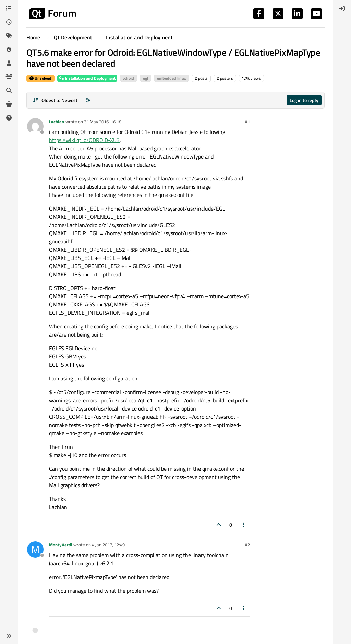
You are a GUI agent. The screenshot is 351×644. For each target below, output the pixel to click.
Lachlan (57, 122)
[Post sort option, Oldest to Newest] (55, 100)
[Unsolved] (9, 118)
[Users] (9, 63)
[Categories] (9, 8)
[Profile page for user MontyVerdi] (35, 550)
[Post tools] (244, 525)
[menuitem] (342, 8)
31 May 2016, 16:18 (103, 122)
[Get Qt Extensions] (9, 104)
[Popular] (9, 49)
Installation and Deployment (87, 78)
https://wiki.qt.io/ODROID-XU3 (84, 140)
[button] (9, 636)
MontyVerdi (60, 545)
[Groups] (9, 77)
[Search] (9, 90)
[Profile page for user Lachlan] (35, 126)
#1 (247, 122)
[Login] (342, 8)
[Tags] (9, 36)
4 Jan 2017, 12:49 (108, 545)
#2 (247, 545)
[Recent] (9, 22)
